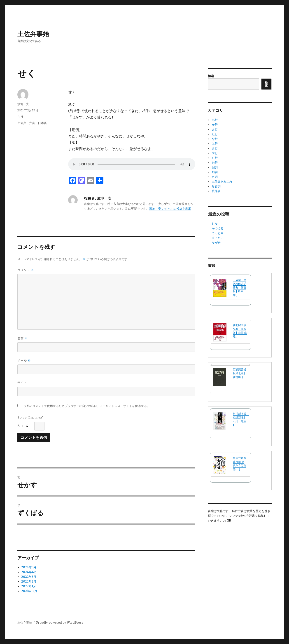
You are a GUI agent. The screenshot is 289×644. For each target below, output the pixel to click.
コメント (26, 270)
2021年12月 (29, 591)
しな (215, 224)
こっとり (218, 233)
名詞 (215, 177)
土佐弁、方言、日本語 (32, 123)
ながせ (216, 243)
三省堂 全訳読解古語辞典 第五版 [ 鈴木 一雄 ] (240, 287)
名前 (23, 338)
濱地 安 (23, 104)
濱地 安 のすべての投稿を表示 (170, 209)
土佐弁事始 (33, 34)
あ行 (215, 120)
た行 (215, 134)
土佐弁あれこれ (222, 182)
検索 (211, 76)
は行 (215, 144)
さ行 (20, 117)
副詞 (215, 167)
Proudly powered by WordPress (60, 623)
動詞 (215, 172)
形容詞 (216, 186)
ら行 (215, 158)
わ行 (215, 163)
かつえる (218, 228)
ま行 (215, 148)
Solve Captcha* (30, 417)
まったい (218, 238)
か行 (215, 125)
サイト (22, 383)
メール (24, 361)
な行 (215, 139)
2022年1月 (29, 586)
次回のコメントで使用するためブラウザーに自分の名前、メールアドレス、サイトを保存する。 (87, 406)
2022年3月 (29, 577)
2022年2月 (29, 582)
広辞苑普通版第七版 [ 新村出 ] (240, 373)
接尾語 (216, 191)
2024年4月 (29, 572)
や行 (215, 153)
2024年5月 (29, 567)
